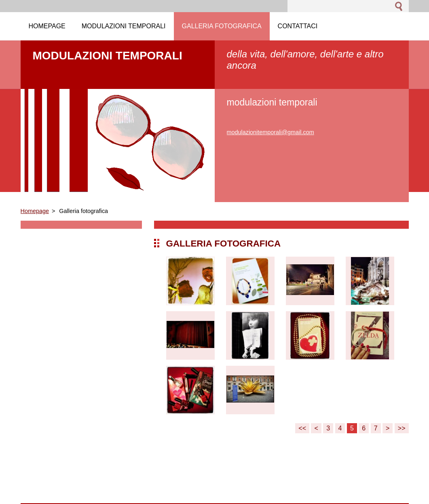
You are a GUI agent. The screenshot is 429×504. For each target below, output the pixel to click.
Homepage (35, 211)
